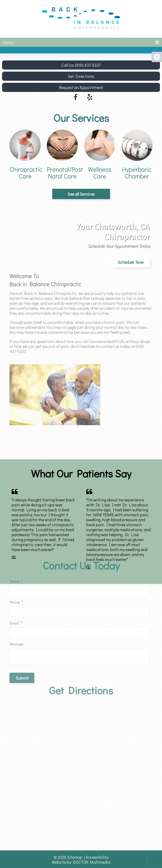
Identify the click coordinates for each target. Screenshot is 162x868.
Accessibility (97, 857)
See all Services (81, 194)
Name (16, 537)
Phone (16, 558)
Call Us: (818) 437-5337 (81, 65)
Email (16, 579)
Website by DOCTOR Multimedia (81, 862)
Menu (8, 42)
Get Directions (81, 76)
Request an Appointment (81, 87)
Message (17, 600)
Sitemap (75, 857)
